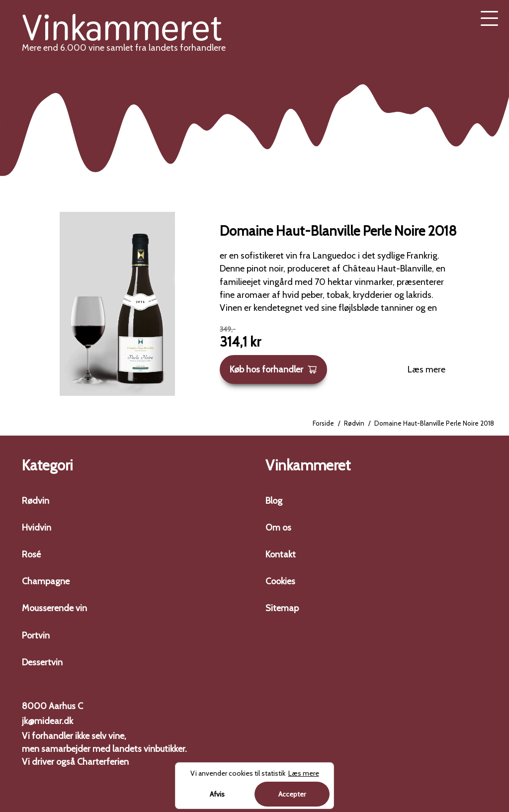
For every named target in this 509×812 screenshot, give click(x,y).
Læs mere (426, 369)
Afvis (217, 794)
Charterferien (103, 762)
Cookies (280, 581)
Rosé (31, 554)
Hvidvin (37, 528)
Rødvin (354, 423)
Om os (278, 528)
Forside (323, 423)
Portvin (36, 635)
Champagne (46, 581)
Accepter (292, 794)
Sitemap (282, 608)
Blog (274, 501)
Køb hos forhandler (273, 369)
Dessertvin (42, 662)
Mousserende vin (54, 608)
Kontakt (281, 554)
